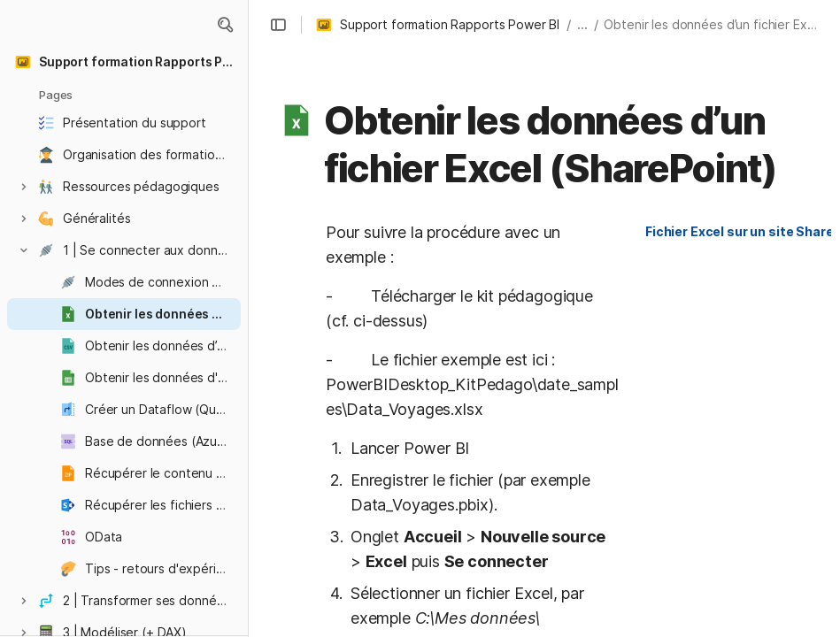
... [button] (582, 24)
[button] (225, 25)
